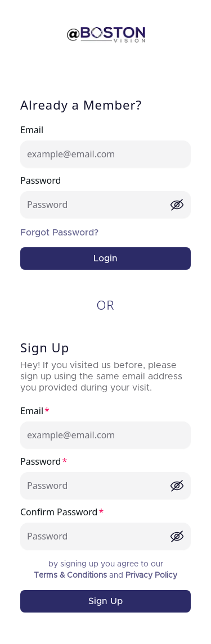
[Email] (105, 154)
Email (32, 130)
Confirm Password (59, 512)
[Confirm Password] (98, 536)
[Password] (98, 205)
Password (41, 180)
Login (105, 258)
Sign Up (105, 601)
